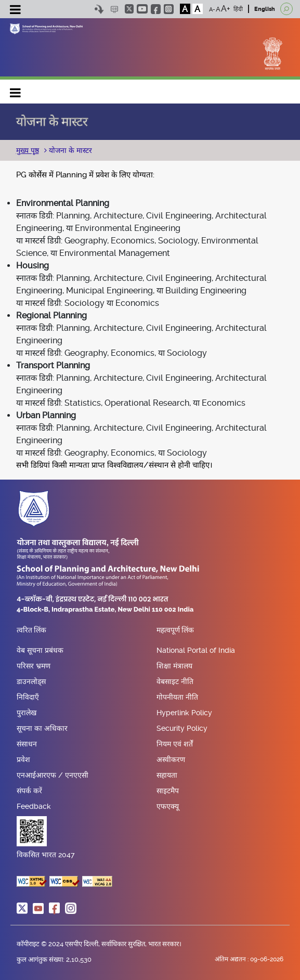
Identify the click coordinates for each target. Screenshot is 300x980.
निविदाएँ (28, 697)
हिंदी (238, 9)
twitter (129, 9)
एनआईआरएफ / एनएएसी (53, 775)
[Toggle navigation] (16, 11)
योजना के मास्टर (69, 150)
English (265, 9)
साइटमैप (168, 791)
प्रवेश (23, 759)
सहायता (167, 775)
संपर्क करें (29, 791)
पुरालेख (27, 713)
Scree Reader (115, 9)
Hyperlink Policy (184, 713)
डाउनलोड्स (31, 681)
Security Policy (182, 728)
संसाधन (27, 744)
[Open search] (286, 9)
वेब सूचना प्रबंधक (40, 650)
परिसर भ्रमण (34, 666)
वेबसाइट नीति (175, 681)
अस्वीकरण (171, 759)
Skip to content (100, 9)
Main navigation (16, 90)
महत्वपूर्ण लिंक (175, 630)
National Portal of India (196, 650)
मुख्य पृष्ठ (28, 150)
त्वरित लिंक (31, 630)
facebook (156, 9)
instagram (169, 9)
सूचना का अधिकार (42, 728)
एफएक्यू (168, 806)
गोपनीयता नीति (177, 697)
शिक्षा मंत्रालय (174, 666)
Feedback (34, 806)
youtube (142, 9)
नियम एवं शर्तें (175, 744)
